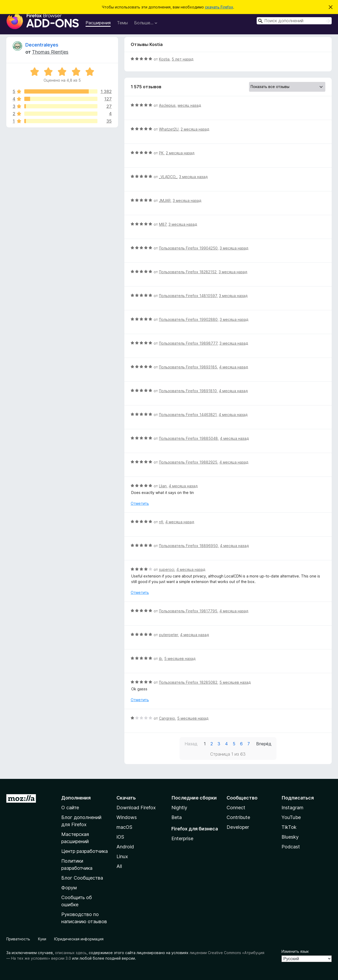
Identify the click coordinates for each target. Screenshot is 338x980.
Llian (163, 486)
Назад (191, 744)
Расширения (98, 23)
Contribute (238, 817)
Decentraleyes (42, 45)
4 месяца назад (234, 367)
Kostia (164, 59)
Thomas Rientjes (50, 52)
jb (161, 658)
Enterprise (182, 838)
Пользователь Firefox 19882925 (188, 462)
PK (161, 153)
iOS (120, 837)
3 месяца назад (193, 177)
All (119, 866)
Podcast (291, 847)
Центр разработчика (84, 851)
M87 (163, 224)
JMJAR (165, 200)
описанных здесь (71, 953)
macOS (124, 827)
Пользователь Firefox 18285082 (188, 682)
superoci (167, 569)
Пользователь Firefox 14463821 (188, 415)
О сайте (70, 808)
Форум (69, 888)
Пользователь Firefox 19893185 (188, 367)
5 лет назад (182, 59)
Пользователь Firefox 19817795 (188, 611)
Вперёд (264, 744)
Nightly (179, 808)
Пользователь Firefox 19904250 (188, 248)
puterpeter (168, 635)
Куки (42, 939)
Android (125, 847)
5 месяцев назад (180, 658)
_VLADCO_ (168, 177)
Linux (122, 856)
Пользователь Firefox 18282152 (188, 272)
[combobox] (294, 21)
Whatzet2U (169, 129)
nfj (161, 522)
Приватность (18, 939)
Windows (127, 817)
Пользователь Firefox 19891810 (188, 391)
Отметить (140, 503)
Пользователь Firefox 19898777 (188, 343)
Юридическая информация (79, 939)
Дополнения (76, 798)
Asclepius (167, 105)
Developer (238, 827)
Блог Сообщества (82, 878)
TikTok (289, 827)
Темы (122, 23)
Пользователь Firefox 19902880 (188, 319)
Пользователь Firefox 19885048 (188, 438)
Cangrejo (167, 718)
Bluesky (290, 837)
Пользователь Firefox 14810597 (188, 296)
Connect (236, 808)
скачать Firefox (219, 7)
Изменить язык (295, 951)
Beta (177, 817)
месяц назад (189, 105)
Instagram (292, 808)
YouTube (291, 817)
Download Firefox (136, 808)
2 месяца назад (195, 129)
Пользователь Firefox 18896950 (188, 546)
